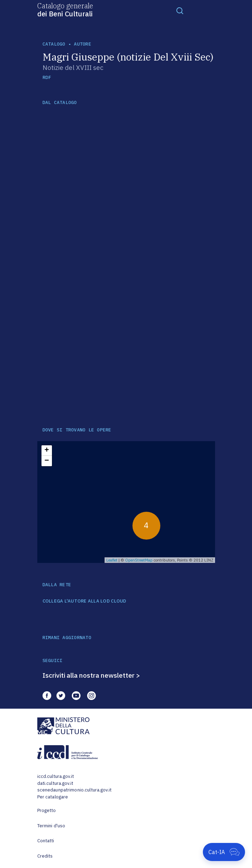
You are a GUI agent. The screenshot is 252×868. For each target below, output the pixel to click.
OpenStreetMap (139, 560)
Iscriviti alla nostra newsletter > (91, 675)
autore (83, 44)
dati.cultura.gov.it (55, 783)
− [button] (47, 461)
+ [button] (47, 451)
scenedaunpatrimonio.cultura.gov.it (74, 790)
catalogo (54, 44)
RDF (47, 77)
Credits (45, 856)
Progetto (47, 810)
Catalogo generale (65, 9)
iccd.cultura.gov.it (56, 776)
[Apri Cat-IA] (224, 852)
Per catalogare (53, 797)
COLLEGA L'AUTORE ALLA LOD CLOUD (85, 601)
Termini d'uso (51, 826)
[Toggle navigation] (180, 10)
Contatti (46, 841)
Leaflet (112, 560)
